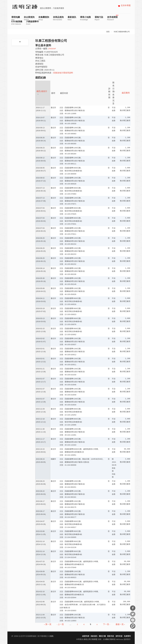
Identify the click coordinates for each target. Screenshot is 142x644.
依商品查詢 (58, 18)
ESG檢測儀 (17, 23)
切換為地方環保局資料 (63, 73)
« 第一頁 (48, 624)
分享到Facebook (133, 608)
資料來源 (119, 636)
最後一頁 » (120, 624)
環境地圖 (16, 18)
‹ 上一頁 (60, 624)
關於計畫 (102, 636)
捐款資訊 (94, 636)
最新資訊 (72, 18)
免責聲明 (127, 636)
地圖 (51, 636)
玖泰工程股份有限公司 (122, 32)
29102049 (52, 49)
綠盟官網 (86, 636)
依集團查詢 (44, 18)
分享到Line (133, 620)
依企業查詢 (29, 18)
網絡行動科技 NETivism (114, 639)
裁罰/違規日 (42, 93)
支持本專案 (126, 6)
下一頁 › (107, 624)
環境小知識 (85, 18)
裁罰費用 (126, 93)
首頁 (108, 32)
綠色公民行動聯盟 (91, 639)
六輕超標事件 (32, 23)
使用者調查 (112, 18)
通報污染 (99, 18)
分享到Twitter (133, 614)
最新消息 (111, 636)
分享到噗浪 (133, 626)
